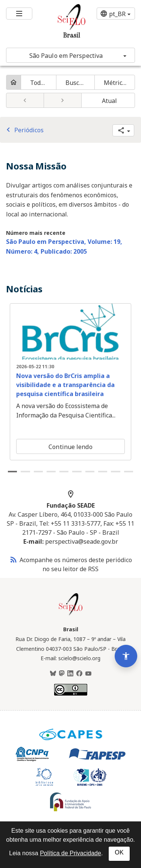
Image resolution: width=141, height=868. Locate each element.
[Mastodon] (62, 674)
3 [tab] (38, 472)
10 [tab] (129, 472)
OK (119, 852)
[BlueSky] (53, 674)
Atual (110, 101)
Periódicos (24, 130)
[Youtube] (88, 674)
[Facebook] (79, 674)
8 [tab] (103, 472)
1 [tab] (12, 472)
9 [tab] (115, 472)
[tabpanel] (70, 382)
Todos (39, 83)
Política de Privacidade (70, 853)
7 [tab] (90, 472)
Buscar (75, 83)
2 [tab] (25, 472)
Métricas (116, 83)
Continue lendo (70, 447)
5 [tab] (64, 472)
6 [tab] (77, 472)
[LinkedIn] (70, 674)
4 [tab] (51, 472)
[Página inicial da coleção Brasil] (71, 614)
